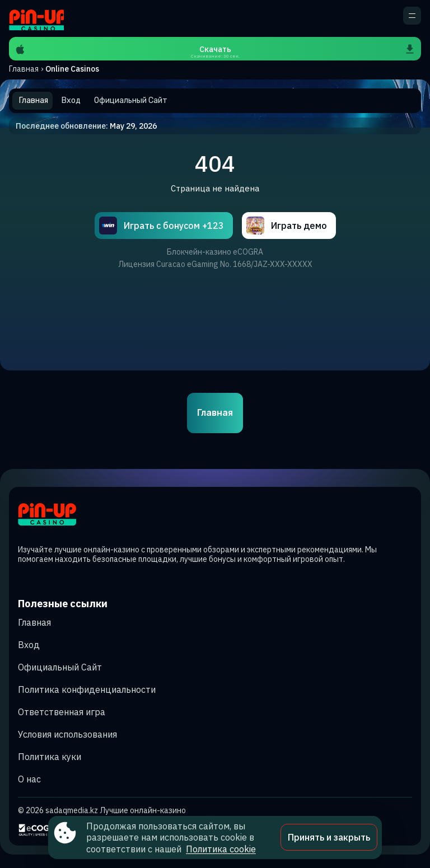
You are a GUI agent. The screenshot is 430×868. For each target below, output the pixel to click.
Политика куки (50, 757)
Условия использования (67, 734)
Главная (24, 69)
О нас (29, 779)
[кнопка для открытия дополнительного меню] (412, 16)
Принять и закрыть (329, 837)
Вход (29, 645)
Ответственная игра (62, 712)
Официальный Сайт (60, 667)
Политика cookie (221, 849)
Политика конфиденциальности (87, 689)
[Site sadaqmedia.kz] (36, 18)
